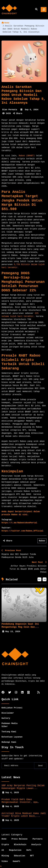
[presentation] (39, 579)
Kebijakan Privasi (12, 708)
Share (18, 114)
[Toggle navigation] (44, 10)
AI (3, 850)
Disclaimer (8, 713)
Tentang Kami (9, 732)
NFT (32, 856)
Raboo (42, 541)
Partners (37, 839)
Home (5, 23)
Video (5, 861)
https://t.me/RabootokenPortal (19, 523)
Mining (5, 856)
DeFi (29, 850)
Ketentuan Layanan (12, 737)
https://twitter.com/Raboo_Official (22, 531)
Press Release (20, 839)
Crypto (5, 845)
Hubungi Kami (9, 742)
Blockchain (20, 845)
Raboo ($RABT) (27, 156)
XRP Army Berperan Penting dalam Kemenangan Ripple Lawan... (23, 787)
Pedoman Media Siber (10, 725)
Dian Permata (10, 110)
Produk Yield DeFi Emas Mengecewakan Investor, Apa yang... (20, 802)
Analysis (36, 845)
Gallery (6, 718)
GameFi (17, 861)
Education (19, 856)
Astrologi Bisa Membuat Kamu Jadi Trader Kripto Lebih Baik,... (24, 815)
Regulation (15, 850)
